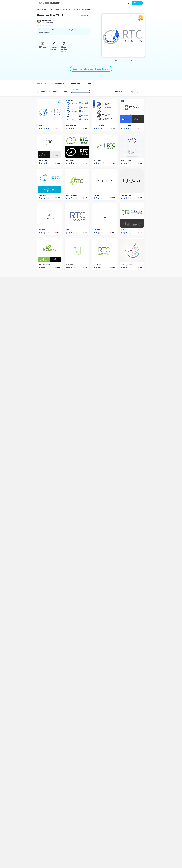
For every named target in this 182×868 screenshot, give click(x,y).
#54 (123, 195)
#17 (95, 195)
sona (72, 160)
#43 (95, 125)
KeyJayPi (73, 126)
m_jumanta (129, 265)
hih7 (130, 61)
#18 (95, 230)
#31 (40, 230)
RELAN (44, 160)
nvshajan (73, 195)
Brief (89, 83)
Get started (137, 3)
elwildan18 (46, 265)
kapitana (128, 160)
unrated (43, 92)
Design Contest (42, 9)
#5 (40, 160)
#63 (68, 125)
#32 (68, 265)
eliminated (54, 92)
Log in (129, 3)
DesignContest (50, 3)
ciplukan (128, 195)
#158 (41, 125)
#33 (95, 265)
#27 (68, 230)
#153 (40, 195)
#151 (68, 160)
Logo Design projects (69, 9)
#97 (68, 195)
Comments (58, 83)
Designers (76, 83)
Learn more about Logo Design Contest (91, 69)
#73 (122, 160)
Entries (42, 83)
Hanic (72, 230)
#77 (40, 265)
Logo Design (55, 9)
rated (65, 92)
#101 (123, 230)
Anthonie (129, 230)
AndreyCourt (47, 20)
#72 (122, 265)
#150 (95, 160)
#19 (122, 125)
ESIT (99, 195)
